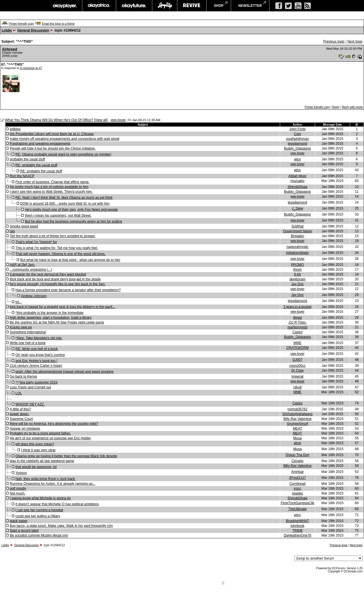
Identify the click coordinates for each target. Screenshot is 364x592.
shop (219, 6)
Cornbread (298, 484)
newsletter (250, 6)
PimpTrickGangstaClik (297, 503)
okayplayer (64, 6)
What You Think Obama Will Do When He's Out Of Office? (49, 120)
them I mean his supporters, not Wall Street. (58, 216)
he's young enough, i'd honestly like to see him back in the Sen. (58, 284)
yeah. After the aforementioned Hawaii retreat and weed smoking (64, 372)
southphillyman (297, 139)
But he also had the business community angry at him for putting (74, 222)
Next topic (355, 42)
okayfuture (134, 6)
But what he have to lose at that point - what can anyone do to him (70, 260)
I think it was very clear (38, 450)
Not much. (17, 493)
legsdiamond (297, 144)
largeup (165, 6)
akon (297, 443)
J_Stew (297, 208)
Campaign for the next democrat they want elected (48, 274)
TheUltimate (298, 509)
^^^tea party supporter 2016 (36, 382)
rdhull (297, 387)
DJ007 (298, 360)
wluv (297, 159)
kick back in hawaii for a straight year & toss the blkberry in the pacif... (62, 307)
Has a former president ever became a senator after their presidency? (68, 290)
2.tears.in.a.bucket (297, 307)
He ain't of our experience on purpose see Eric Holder (50, 438)
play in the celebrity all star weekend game (42, 461)
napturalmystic (297, 247)
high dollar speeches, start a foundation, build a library (51, 318)
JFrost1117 (297, 478)
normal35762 (297, 409)
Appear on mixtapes (25, 429)
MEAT (297, 429)
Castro (297, 332)
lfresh (297, 270)
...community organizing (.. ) (31, 270)
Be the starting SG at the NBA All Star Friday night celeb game (57, 322)
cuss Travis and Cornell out (30, 387)
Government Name (297, 231)
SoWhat (298, 226)
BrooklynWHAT (297, 521)
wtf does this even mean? (35, 444)
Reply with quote (352, 107)
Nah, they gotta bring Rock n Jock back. (45, 479)
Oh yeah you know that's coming (40, 355)
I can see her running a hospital (39, 510)
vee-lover (118, 120)
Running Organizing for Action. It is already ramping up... (52, 484)
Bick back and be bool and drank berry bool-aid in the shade (55, 279)
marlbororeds (298, 327)
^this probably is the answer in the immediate (49, 313)
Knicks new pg (21, 327)
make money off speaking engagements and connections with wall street (64, 139)
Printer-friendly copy (21, 24)
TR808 (297, 531)
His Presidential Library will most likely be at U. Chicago (52, 134)
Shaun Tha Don (297, 455)
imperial (297, 376)
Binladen (298, 236)
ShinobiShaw (297, 187)
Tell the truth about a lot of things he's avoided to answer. (53, 236)
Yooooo (21, 473)
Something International (28, 332)
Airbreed (10, 49)
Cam (297, 134)
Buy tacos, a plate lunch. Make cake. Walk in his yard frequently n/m (61, 526)
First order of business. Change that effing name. (52, 182)
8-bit (297, 274)
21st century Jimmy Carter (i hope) (36, 366)
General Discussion (33, 30)
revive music (192, 6)
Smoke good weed (24, 226)
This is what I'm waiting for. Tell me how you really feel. (57, 248)
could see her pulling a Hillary (38, 516)
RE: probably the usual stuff (36, 165)
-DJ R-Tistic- (297, 322)
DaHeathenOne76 (298, 535)
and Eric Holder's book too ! (36, 361)
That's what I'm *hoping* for (36, 242)
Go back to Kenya (23, 376)
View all (101, 120)
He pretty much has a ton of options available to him (49, 187)
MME (297, 343)
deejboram (298, 279)
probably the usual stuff (27, 159)
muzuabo (297, 181)
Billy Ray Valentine (297, 419)
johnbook (298, 526)
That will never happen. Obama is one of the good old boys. (60, 254)
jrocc (297, 488)
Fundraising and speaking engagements (40, 144)
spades (298, 493)
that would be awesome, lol (36, 467)
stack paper (18, 521)
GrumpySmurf (298, 424)
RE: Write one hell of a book (37, 349)
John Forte (297, 129)
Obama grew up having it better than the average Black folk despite (66, 456)
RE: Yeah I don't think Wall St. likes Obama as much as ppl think (64, 198)
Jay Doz (297, 284)
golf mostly (18, 488)
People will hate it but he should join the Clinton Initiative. (53, 148)
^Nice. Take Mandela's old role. (39, 338)
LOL (19, 393)
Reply (336, 107)
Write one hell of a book (28, 343)
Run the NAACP (22, 176)
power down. (19, 414)
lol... (18, 302)
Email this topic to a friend (58, 24)
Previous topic (334, 42)
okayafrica (99, 6)
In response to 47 (31, 68)
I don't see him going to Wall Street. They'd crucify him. (51, 192)
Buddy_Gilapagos (298, 148)
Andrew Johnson (34, 296)
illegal (298, 318)
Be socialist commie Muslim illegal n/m (39, 535)
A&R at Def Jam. (22, 265)
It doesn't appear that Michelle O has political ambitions (57, 504)
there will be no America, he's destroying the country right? (54, 424)
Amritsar (298, 472)
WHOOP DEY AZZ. (30, 404)
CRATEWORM (297, 348)
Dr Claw (298, 370)
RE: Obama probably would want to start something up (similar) (63, 154)
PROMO (297, 265)
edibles (15, 129)
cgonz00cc (297, 366)
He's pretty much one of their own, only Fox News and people (71, 210)
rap (12, 231)
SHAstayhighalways (297, 414)
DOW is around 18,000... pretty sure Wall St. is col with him (65, 204)
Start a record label (24, 531)
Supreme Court (21, 419)
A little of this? (20, 409)
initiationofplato (297, 253)
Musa (297, 438)
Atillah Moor (297, 176)
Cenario (297, 461)
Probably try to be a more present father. (40, 433)
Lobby (7, 30)
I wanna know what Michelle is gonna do (40, 498)
